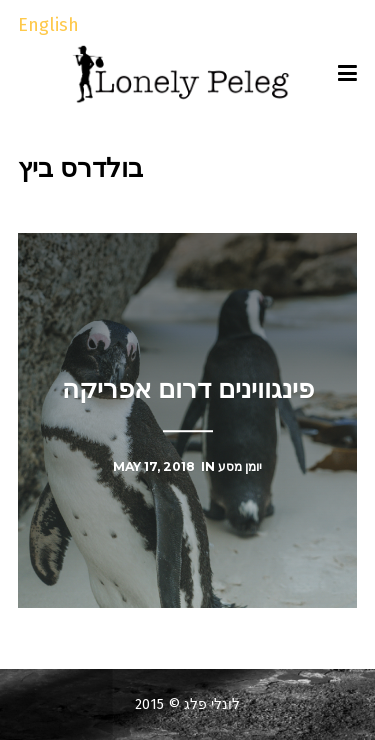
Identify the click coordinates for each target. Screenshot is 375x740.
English (48, 25)
